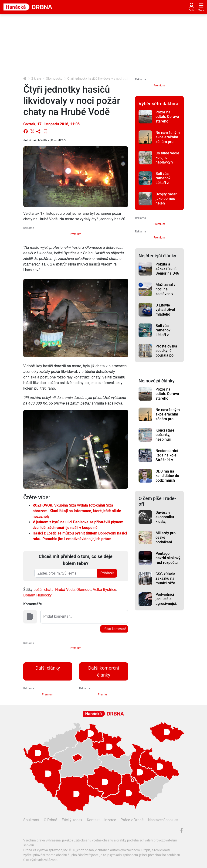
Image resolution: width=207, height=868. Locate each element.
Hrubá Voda (65, 590)
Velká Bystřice (104, 590)
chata (49, 590)
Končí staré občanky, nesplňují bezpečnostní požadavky (167, 439)
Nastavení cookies (163, 820)
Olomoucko (54, 78)
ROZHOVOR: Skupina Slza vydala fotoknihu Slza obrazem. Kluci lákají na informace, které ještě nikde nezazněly (77, 511)
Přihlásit (107, 573)
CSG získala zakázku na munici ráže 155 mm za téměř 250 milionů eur (165, 585)
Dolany (29, 595)
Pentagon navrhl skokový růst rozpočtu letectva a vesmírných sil (168, 562)
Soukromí (31, 820)
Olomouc (84, 590)
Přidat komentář (114, 629)
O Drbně (50, 820)
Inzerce (110, 820)
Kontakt (93, 820)
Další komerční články (104, 671)
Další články (48, 668)
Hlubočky (44, 595)
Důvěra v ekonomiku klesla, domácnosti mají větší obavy (165, 524)
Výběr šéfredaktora (158, 104)
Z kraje (36, 78)
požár (38, 590)
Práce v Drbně (132, 820)
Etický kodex (72, 820)
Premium (76, 234)
